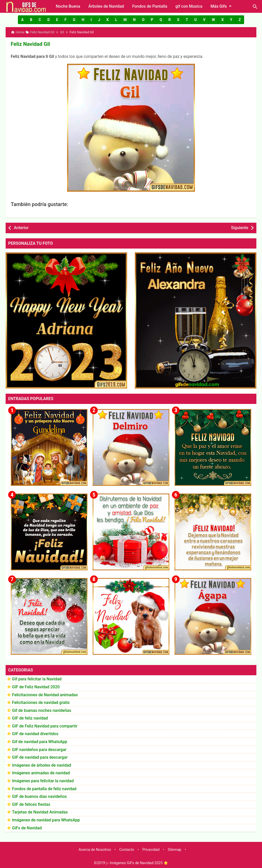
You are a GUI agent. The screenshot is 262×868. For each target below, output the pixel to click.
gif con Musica (189, 6)
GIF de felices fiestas (31, 804)
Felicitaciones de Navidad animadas (45, 694)
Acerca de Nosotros (95, 849)
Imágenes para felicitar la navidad (43, 781)
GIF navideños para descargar (39, 749)
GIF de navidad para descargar (40, 757)
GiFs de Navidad (27, 828)
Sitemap (175, 849)
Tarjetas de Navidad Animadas (40, 812)
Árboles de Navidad (106, 6)
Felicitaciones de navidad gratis (41, 702)
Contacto (127, 849)
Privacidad (151, 849)
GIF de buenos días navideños (39, 796)
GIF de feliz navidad (30, 718)
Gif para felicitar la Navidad (37, 679)
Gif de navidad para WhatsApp (40, 741)
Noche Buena (68, 6)
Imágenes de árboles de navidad (42, 765)
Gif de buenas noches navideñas (42, 710)
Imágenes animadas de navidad (41, 773)
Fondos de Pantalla (150, 6)
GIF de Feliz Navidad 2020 (36, 687)
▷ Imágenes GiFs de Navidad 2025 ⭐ (137, 863)
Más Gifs (222, 6)
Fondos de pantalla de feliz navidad (44, 789)
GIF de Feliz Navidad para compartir (45, 726)
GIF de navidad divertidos (35, 733)
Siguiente (240, 227)
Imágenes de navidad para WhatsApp (46, 820)
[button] (22, 20)
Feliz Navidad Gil (30, 44)
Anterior (21, 227)
